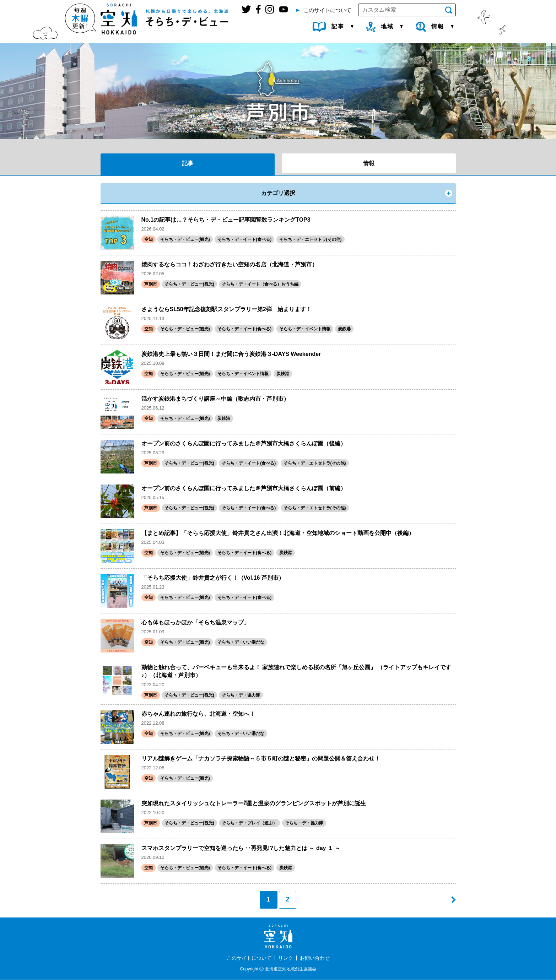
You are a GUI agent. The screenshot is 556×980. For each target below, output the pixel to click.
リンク (286, 958)
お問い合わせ (315, 958)
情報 (369, 163)
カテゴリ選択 (278, 193)
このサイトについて (249, 958)
